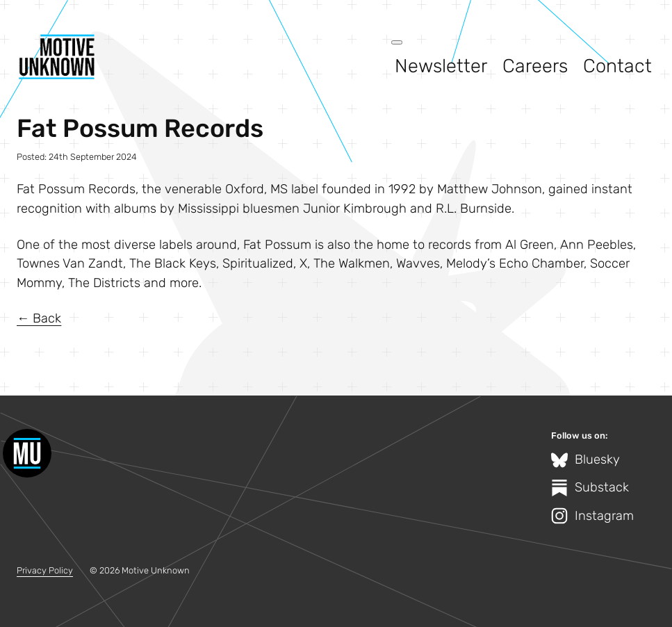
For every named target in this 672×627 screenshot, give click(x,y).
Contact (617, 66)
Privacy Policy (45, 570)
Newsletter (441, 66)
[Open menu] (397, 42)
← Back (39, 318)
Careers (535, 66)
